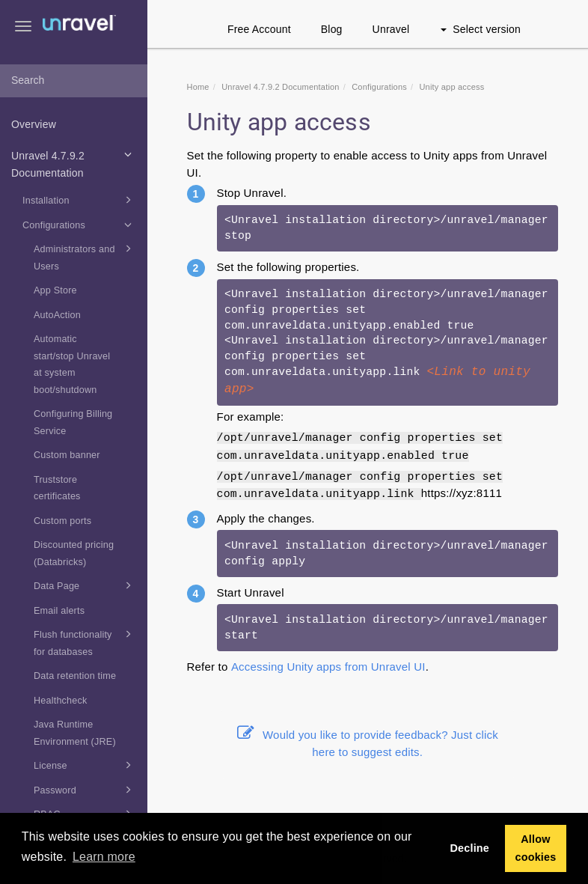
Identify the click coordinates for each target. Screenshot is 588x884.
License (85, 765)
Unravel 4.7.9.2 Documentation (74, 162)
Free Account (259, 29)
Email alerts (59, 611)
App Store (55, 290)
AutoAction (57, 315)
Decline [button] (469, 848)
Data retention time (75, 676)
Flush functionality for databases (85, 641)
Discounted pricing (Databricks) (74, 554)
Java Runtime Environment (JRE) (75, 733)
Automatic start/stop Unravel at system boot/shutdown (72, 365)
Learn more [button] (104, 857)
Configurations (80, 225)
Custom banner (67, 455)
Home (198, 87)
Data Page (85, 585)
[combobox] (74, 81)
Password (85, 790)
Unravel (391, 29)
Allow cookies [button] (535, 848)
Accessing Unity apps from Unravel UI (328, 667)
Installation (80, 200)
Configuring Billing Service (73, 423)
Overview (34, 124)
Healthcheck (61, 701)
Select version (481, 29)
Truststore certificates (57, 488)
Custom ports (62, 521)
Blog (332, 29)
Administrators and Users (85, 256)
